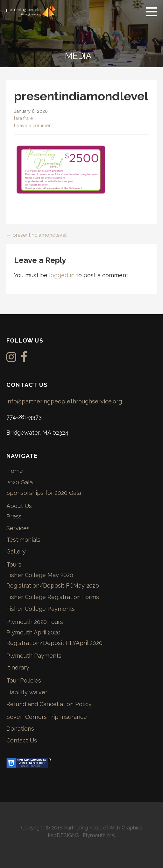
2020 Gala (20, 482)
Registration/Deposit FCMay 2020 (53, 586)
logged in (62, 275)
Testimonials (23, 540)
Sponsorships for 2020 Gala (44, 493)
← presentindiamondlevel (36, 235)
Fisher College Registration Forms (53, 597)
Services (18, 528)
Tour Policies (24, 680)
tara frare (24, 118)
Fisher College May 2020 (40, 575)
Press (14, 516)
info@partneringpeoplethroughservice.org (64, 401)
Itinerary (18, 667)
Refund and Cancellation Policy (49, 704)
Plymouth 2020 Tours (35, 622)
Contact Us (22, 740)
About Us (19, 506)
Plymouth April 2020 (33, 632)
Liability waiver (27, 692)
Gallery (16, 551)
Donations (20, 729)
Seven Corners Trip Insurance (47, 717)
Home (15, 471)
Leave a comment (33, 125)
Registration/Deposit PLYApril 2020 (54, 643)
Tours (14, 564)
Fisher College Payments (41, 609)
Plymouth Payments (34, 656)
